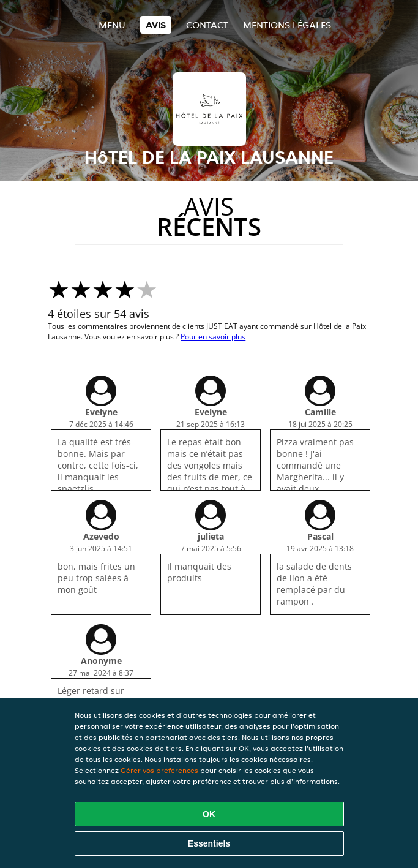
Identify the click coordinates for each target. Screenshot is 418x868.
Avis (156, 25)
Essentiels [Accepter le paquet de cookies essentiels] (209, 843)
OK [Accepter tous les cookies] (209, 814)
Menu (112, 25)
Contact (207, 25)
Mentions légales (287, 25)
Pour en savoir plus (213, 337)
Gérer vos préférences (159, 770)
